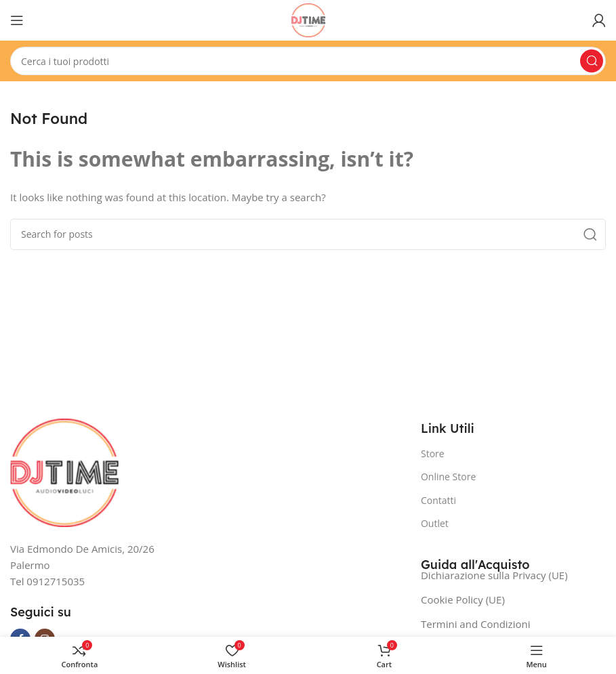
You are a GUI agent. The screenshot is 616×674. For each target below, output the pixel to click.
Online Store (448, 477)
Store (433, 454)
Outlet (435, 523)
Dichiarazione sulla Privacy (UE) (494, 575)
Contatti (438, 500)
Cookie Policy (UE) (463, 599)
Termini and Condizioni (475, 624)
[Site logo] (308, 19)
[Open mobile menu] (17, 20)
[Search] (308, 61)
